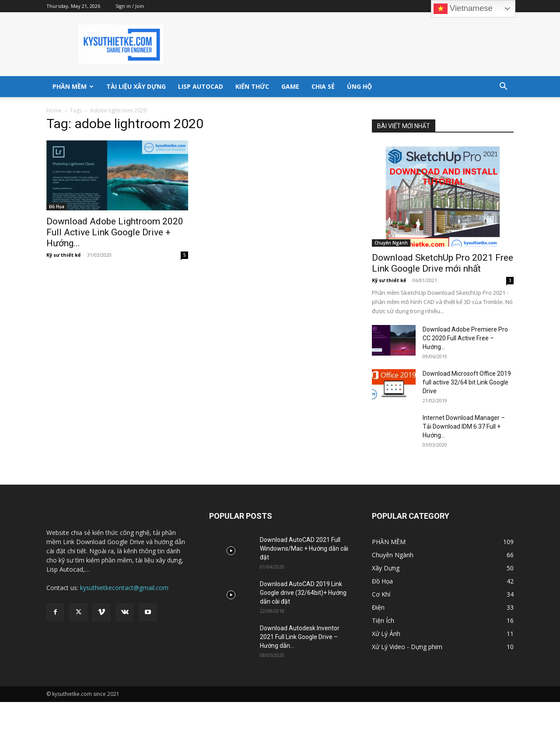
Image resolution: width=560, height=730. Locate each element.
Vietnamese (463, 9)
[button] (503, 87)
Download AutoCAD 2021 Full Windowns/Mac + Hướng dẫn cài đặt (304, 548)
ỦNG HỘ (359, 86)
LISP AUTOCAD (201, 86)
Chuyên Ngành (391, 243)
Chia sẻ (323, 86)
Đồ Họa (57, 206)
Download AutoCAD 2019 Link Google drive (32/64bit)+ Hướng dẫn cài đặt (303, 593)
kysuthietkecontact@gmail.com (124, 588)
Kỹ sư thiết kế (64, 255)
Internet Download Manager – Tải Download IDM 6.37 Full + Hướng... (464, 426)
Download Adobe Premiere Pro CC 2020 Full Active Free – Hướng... (465, 338)
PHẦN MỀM (73, 86)
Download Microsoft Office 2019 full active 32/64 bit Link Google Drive (467, 382)
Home (54, 110)
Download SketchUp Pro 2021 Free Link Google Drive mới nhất (443, 263)
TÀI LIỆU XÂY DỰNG (136, 86)
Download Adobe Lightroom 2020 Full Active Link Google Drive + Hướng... (115, 232)
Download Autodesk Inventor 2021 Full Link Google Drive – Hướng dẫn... (300, 637)
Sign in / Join (130, 6)
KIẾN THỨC (252, 86)
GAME (290, 86)
